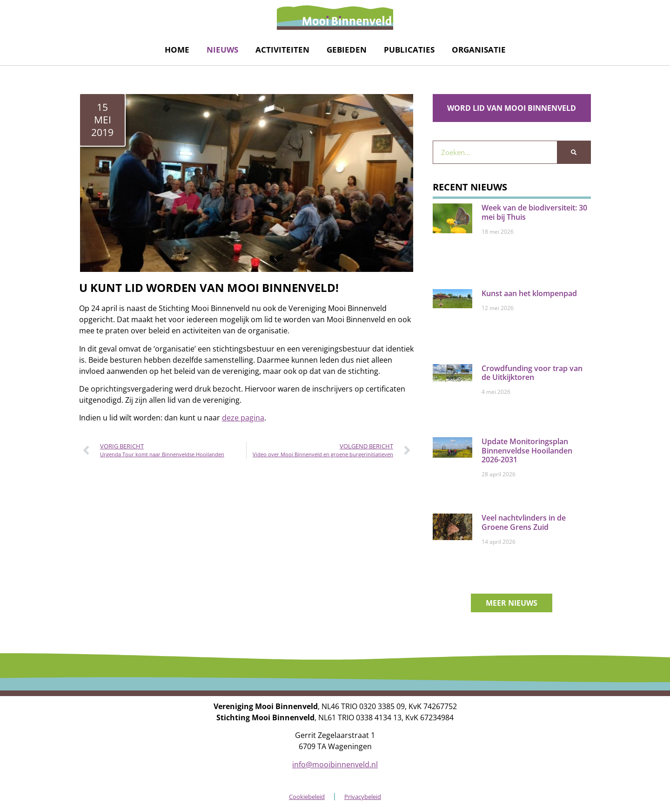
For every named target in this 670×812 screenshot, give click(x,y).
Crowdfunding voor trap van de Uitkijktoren (532, 373)
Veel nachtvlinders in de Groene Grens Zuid (524, 522)
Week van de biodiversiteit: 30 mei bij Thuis (534, 212)
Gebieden (347, 50)
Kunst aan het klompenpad (529, 293)
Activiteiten (282, 50)
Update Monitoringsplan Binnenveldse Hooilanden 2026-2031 (527, 450)
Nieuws (222, 50)
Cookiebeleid (307, 797)
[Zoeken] (574, 152)
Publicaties (409, 50)
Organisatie (479, 50)
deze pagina (243, 418)
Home (177, 50)
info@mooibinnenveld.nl (335, 765)
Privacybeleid (363, 797)
